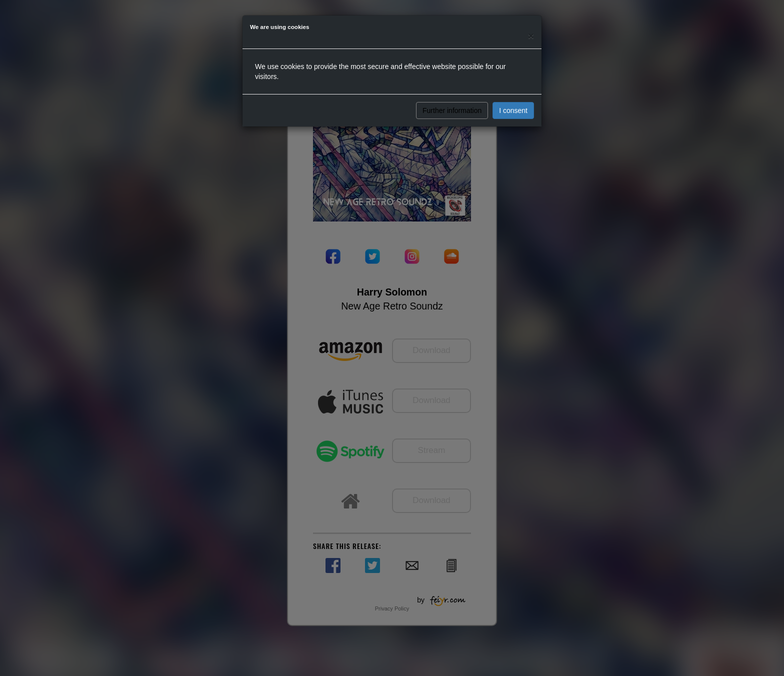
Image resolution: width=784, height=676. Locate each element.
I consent (513, 110)
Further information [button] (452, 110)
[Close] (531, 36)
